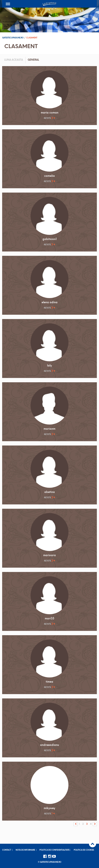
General (33, 60)
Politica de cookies (84, 850)
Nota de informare (25, 850)
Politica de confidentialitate (54, 850)
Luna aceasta (14, 60)
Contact (7, 850)
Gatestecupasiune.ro (13, 38)
